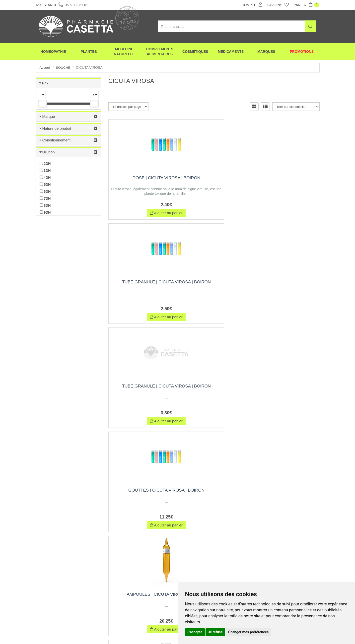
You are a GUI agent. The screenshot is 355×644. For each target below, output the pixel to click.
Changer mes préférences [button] (248, 632)
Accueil (45, 67)
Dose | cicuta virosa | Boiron (141, 180)
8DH (45, 205)
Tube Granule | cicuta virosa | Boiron (214, 180)
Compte (252, 5)
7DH (45, 198)
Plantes (89, 52)
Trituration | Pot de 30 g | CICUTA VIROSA (287, 389)
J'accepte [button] (195, 632)
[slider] (42, 104)
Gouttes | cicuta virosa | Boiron (141, 285)
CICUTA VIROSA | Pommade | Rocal (287, 495)
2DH (45, 164)
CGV (146, 631)
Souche (64, 67)
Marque (49, 116)
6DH (45, 192)
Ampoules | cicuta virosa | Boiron (214, 285)
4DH (45, 178)
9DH (45, 212)
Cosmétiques (195, 52)
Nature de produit (57, 128)
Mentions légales (169, 631)
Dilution (49, 152)
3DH (45, 171)
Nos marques (126, 631)
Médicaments (231, 52)
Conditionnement (56, 140)
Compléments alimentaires (160, 52)
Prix (45, 83)
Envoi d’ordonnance (96, 631)
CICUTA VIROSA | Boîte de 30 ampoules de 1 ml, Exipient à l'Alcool (141, 497)
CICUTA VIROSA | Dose (287, 282)
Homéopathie (53, 52)
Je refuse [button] (215, 632)
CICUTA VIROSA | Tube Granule (141, 389)
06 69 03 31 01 (73, 598)
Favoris (278, 5)
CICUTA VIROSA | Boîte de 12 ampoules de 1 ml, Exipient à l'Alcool (214, 391)
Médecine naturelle (124, 52)
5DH (45, 185)
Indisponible (287, 317)
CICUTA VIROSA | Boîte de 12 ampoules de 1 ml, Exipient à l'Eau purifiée (214, 497)
